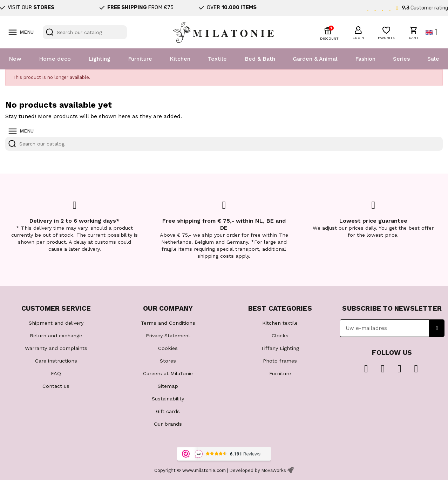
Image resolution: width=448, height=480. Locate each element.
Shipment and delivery (56, 323)
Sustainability (168, 399)
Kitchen (180, 59)
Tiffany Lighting (280, 348)
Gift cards (168, 411)
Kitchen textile (280, 323)
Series (401, 59)
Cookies (168, 348)
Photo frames (280, 361)
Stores (168, 361)
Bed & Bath (260, 59)
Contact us (56, 386)
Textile (217, 59)
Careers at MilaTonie (168, 373)
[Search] (85, 32)
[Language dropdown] (434, 32)
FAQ (56, 373)
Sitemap (168, 386)
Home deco (55, 59)
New (15, 59)
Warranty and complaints (56, 348)
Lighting (99, 59)
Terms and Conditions (168, 323)
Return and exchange (56, 336)
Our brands (168, 424)
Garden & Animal (315, 59)
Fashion (365, 59)
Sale (433, 59)
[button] (358, 32)
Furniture (140, 59)
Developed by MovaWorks (258, 470)
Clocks (280, 336)
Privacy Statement (168, 336)
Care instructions (56, 361)
